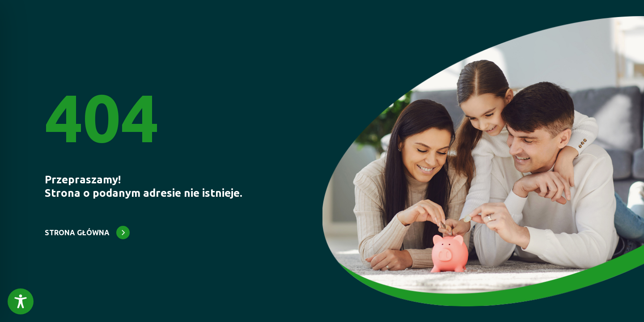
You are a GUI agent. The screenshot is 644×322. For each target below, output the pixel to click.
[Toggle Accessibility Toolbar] (21, 301)
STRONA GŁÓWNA (77, 233)
